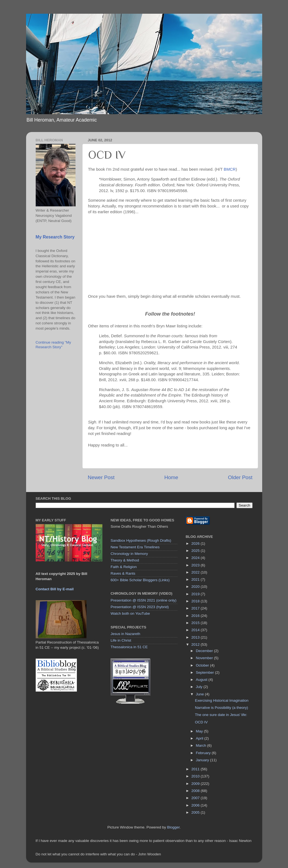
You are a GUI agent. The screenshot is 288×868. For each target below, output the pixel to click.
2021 (196, 579)
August (202, 680)
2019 (196, 594)
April (200, 738)
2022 (196, 572)
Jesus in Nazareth (125, 634)
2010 (196, 776)
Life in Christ (121, 640)
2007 (196, 798)
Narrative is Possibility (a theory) (222, 708)
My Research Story (55, 237)
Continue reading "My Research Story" (53, 345)
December (205, 651)
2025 (196, 551)
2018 (196, 601)
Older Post (240, 477)
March (201, 745)
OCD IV (201, 722)
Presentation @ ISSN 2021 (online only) (144, 600)
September (205, 672)
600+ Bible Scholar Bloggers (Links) (140, 580)
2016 (196, 616)
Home (171, 477)
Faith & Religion (124, 567)
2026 (196, 543)
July (200, 687)
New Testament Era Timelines (135, 547)
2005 (196, 812)
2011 (196, 769)
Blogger (174, 827)
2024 (196, 558)
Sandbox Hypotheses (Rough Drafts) (141, 540)
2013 (196, 637)
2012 (196, 644)
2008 (196, 791)
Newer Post (101, 477)
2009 (196, 784)
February (204, 753)
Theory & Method (125, 560)
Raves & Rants (123, 573)
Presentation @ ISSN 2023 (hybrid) (140, 607)
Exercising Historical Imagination (222, 700)
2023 (196, 565)
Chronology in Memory (129, 554)
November (205, 658)
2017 (196, 608)
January (203, 760)
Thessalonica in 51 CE (129, 647)
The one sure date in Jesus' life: (221, 715)
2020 (196, 587)
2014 (196, 630)
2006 (196, 805)
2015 (196, 623)
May (200, 731)
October (203, 665)
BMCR (230, 169)
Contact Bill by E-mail (55, 589)
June (200, 694)
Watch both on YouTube (130, 613)
